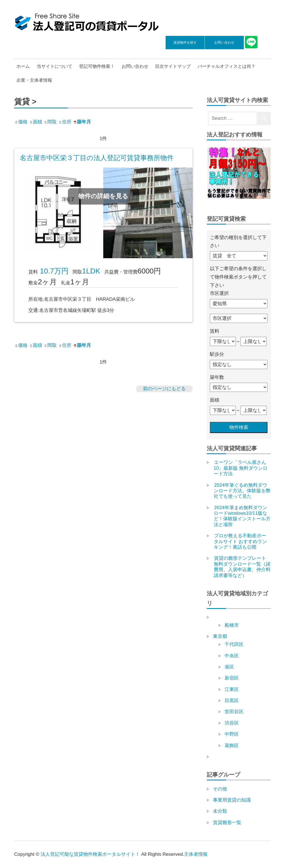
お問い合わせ (224, 43)
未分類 (220, 811)
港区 (229, 667)
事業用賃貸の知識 (232, 800)
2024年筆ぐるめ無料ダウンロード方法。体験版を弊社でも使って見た (242, 491)
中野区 (232, 734)
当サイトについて (55, 66)
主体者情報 (196, 854)
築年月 (82, 122)
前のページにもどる (164, 389)
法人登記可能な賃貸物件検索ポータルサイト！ (90, 854)
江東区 (232, 689)
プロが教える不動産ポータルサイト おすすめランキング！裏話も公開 (240, 541)
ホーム (23, 66)
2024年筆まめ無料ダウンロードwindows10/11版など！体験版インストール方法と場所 (242, 516)
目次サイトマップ (173, 66)
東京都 (220, 636)
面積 (36, 122)
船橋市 (232, 625)
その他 (220, 789)
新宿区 (232, 678)
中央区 (232, 656)
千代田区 (234, 644)
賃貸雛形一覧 (227, 823)
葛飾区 (232, 746)
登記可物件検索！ (97, 66)
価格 (21, 122)
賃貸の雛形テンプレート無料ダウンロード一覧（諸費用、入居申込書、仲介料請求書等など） (242, 567)
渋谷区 (232, 723)
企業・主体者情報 (34, 80)
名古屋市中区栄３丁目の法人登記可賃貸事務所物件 (97, 158)
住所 (65, 122)
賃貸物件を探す (185, 43)
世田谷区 (234, 712)
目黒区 (232, 701)
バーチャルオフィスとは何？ (227, 66)
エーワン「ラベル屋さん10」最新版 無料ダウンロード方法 (241, 468)
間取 (50, 122)
